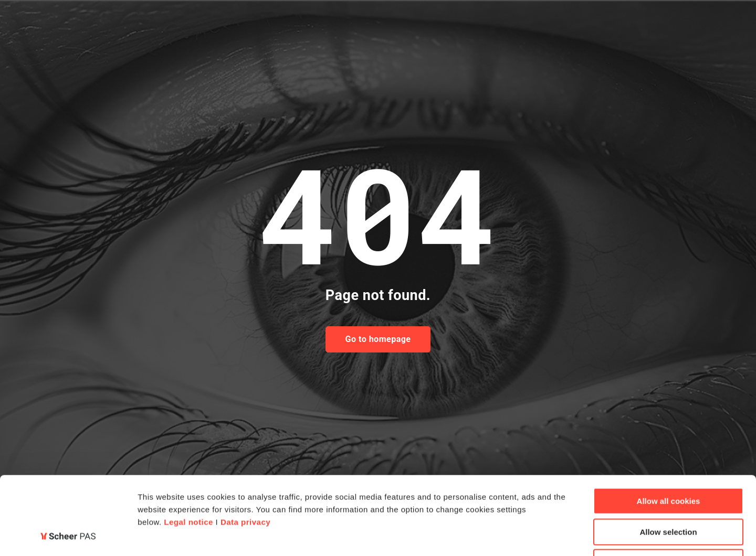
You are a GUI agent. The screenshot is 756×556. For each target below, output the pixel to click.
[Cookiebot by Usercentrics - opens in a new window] (68, 536)
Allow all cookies (669, 428)
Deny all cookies (668, 489)
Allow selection (668, 459)
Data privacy (245, 449)
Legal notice (188, 449)
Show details (551, 535)
